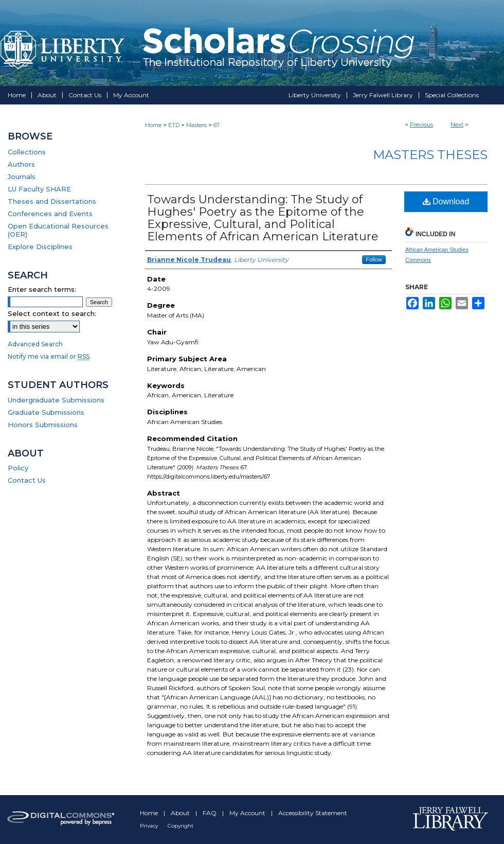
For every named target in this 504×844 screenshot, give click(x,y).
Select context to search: (52, 313)
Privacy (150, 826)
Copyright (181, 826)
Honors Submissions (43, 425)
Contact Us (27, 480)
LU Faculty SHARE (39, 189)
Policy (18, 468)
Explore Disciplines (40, 247)
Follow (374, 259)
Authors (21, 164)
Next (457, 125)
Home (153, 125)
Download (446, 201)
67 (217, 125)
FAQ (210, 813)
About (181, 813)
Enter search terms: (42, 289)
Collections (27, 152)
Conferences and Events (50, 214)
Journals (22, 177)
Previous (421, 125)
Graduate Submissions (46, 412)
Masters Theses (430, 155)
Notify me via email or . (49, 356)
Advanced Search (35, 344)
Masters (196, 125)
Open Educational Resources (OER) (58, 230)
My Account (248, 813)
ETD (174, 125)
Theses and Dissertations (52, 201)
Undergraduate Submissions (56, 400)
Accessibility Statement (313, 813)
